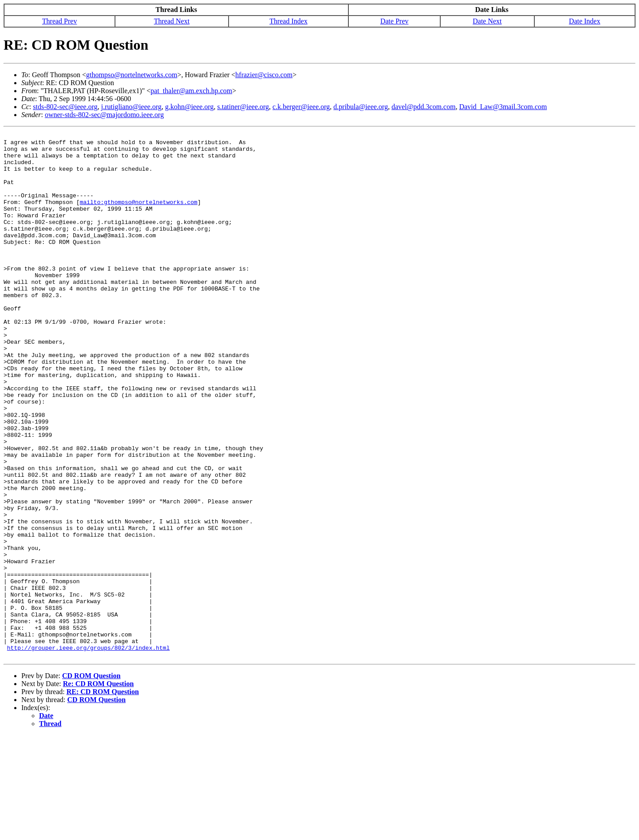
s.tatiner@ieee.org (243, 107)
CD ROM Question (91, 781)
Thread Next (172, 21)
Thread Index (288, 21)
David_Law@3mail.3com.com (503, 107)
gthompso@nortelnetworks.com (132, 75)
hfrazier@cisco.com (264, 75)
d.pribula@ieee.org (361, 107)
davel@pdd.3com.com (423, 107)
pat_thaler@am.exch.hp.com (191, 91)
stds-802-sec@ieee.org (65, 107)
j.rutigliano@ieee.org (131, 107)
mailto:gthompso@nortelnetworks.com (139, 216)
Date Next (487, 21)
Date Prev (394, 21)
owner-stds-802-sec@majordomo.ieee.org (104, 115)
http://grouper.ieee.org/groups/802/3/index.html (89, 751)
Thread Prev (60, 21)
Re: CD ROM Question (99, 789)
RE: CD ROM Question (103, 797)
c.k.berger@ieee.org (301, 107)
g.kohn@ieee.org (189, 107)
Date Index (585, 21)
